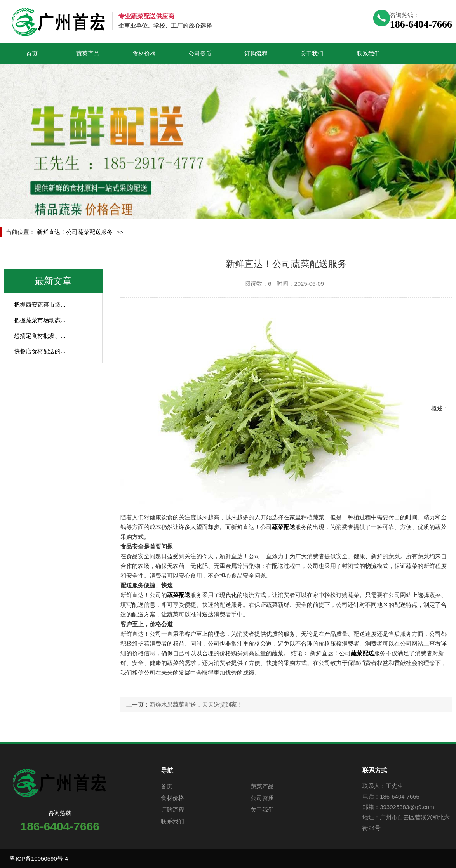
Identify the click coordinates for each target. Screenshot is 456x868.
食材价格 (144, 53)
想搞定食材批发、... (40, 336)
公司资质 (200, 53)
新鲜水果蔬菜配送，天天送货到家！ (196, 704)
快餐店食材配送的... (40, 351)
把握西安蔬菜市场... (40, 305)
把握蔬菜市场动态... (40, 320)
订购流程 (256, 53)
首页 (32, 53)
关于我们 (312, 53)
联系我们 (368, 53)
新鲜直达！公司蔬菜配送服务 (75, 232)
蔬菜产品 (88, 53)
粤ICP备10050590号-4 (39, 858)
